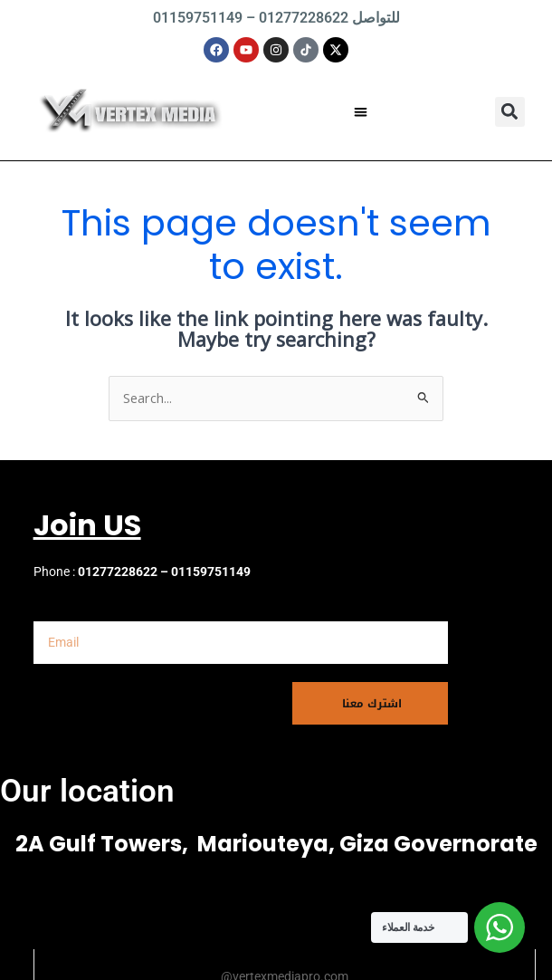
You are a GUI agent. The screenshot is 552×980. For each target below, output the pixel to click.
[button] (361, 112)
